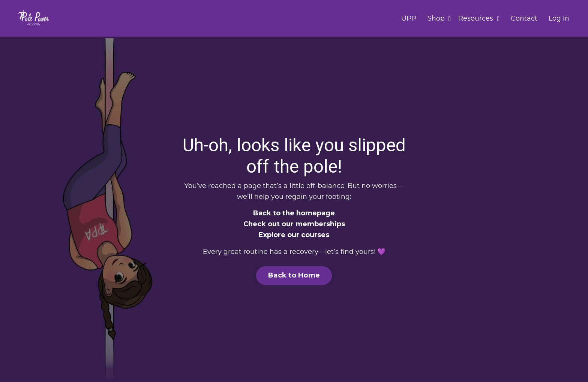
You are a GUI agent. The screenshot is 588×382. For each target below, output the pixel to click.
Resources (479, 18)
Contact (524, 18)
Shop (439, 18)
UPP (409, 18)
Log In (559, 18)
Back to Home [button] (294, 275)
